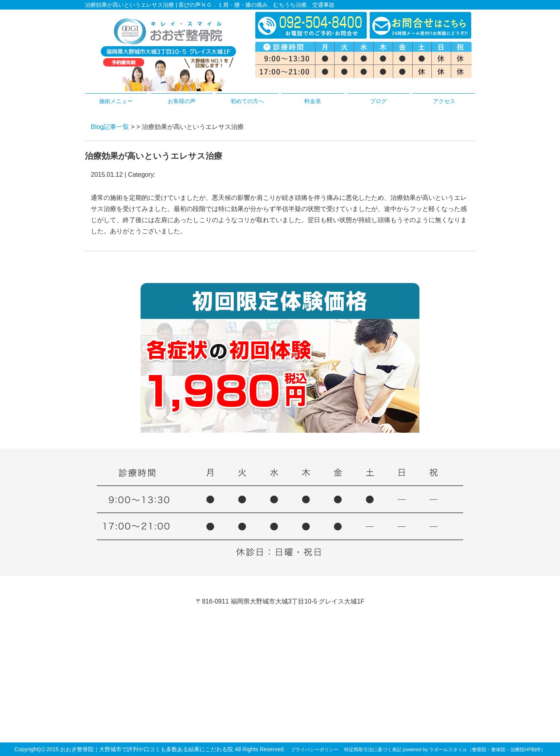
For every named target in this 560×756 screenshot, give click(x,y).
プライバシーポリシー (315, 750)
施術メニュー (116, 101)
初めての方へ (247, 101)
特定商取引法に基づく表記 (373, 750)
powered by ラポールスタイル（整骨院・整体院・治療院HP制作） (474, 750)
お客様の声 (182, 101)
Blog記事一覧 (110, 127)
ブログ (378, 101)
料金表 (313, 101)
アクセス (444, 101)
